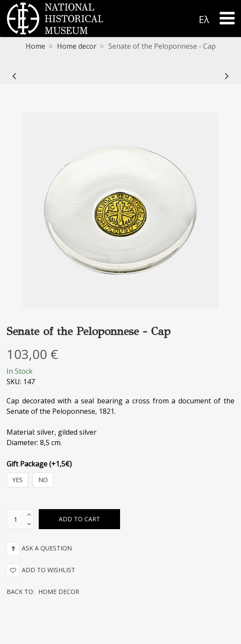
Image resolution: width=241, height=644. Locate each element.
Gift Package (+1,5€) (39, 464)
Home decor (77, 46)
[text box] (16, 519)
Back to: (43, 592)
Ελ (204, 19)
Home (35, 46)
